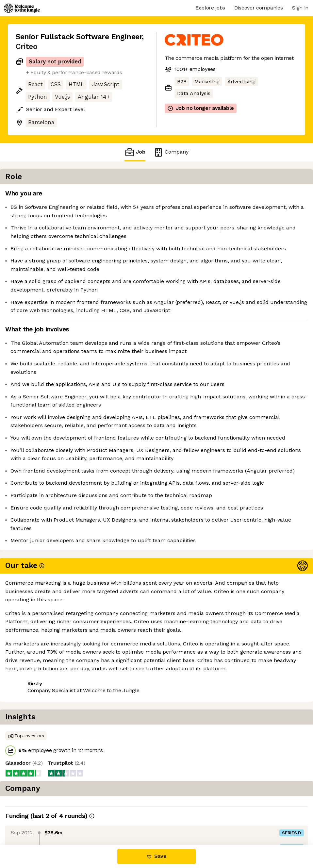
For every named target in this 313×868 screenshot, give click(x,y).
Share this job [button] (34, 817)
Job (135, 152)
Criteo (26, 47)
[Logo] (22, 8)
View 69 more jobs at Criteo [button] (97, 817)
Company (171, 152)
